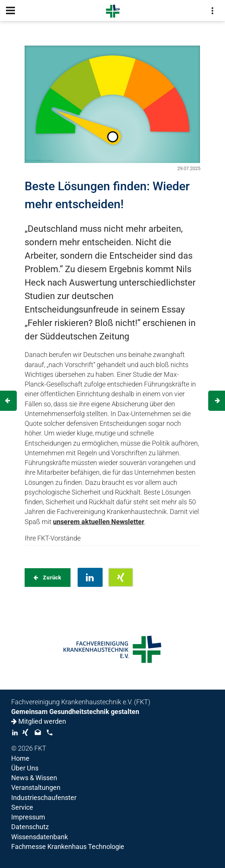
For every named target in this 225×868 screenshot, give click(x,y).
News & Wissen (34, 778)
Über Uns (25, 768)
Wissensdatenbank (40, 837)
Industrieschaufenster (44, 798)
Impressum (28, 817)
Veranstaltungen (36, 788)
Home (20, 758)
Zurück (51, 578)
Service (22, 807)
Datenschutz (30, 827)
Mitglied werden (39, 721)
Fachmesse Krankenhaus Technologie (68, 847)
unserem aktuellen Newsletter (99, 522)
